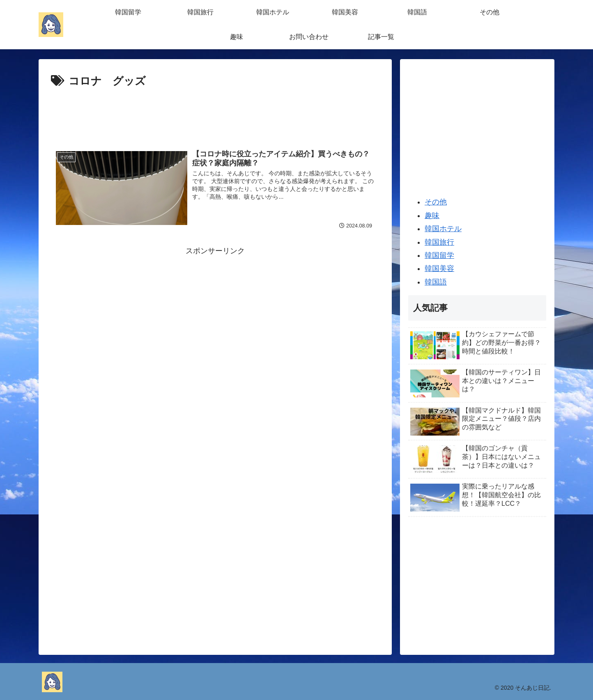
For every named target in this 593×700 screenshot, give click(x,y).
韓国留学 (439, 255)
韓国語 (436, 282)
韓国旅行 (439, 242)
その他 (436, 202)
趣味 (432, 216)
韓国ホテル (443, 229)
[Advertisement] (215, 113)
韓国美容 (439, 269)
